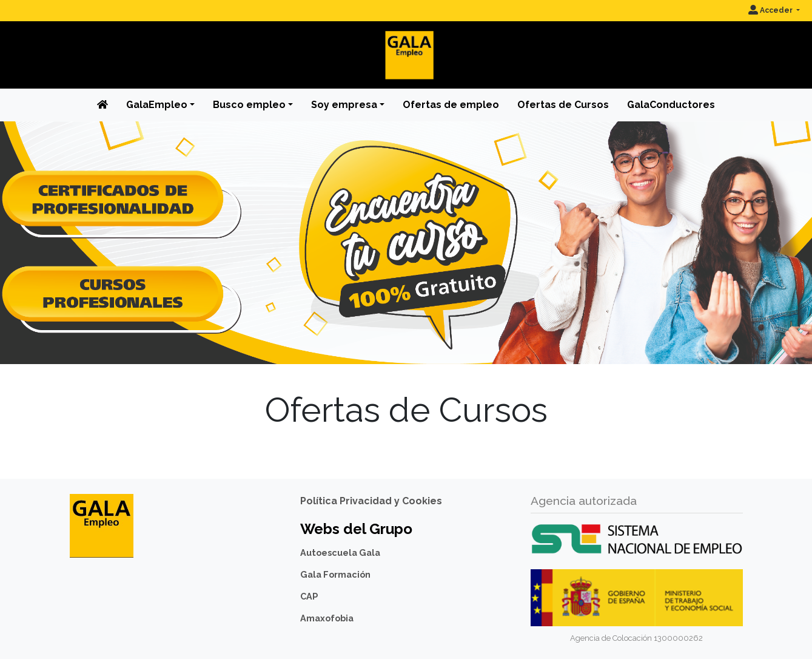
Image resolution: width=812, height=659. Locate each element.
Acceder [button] (771, 10)
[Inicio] (406, 45)
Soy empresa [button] (344, 105)
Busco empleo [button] (249, 105)
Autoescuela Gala (340, 553)
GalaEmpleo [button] (157, 105)
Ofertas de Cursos (563, 105)
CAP (309, 596)
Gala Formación (335, 574)
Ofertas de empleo (451, 105)
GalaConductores (671, 105)
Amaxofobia (327, 618)
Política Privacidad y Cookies (371, 501)
